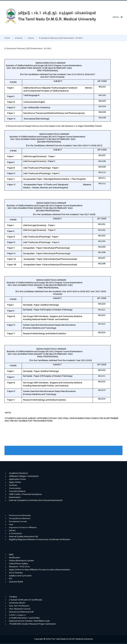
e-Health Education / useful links (24, 618)
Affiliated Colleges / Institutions (24, 476)
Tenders (13, 597)
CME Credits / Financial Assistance (25, 494)
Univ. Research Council (20, 609)
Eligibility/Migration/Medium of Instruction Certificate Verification (40, 539)
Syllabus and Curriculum (20, 576)
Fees (11, 524)
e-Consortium (15, 533)
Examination (15, 497)
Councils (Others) (17, 491)
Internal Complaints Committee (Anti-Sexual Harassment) (36, 500)
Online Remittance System (21, 561)
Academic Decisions (18, 473)
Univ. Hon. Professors (19, 606)
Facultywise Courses (18, 521)
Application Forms (17, 479)
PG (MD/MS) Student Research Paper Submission (33, 624)
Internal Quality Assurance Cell (23, 536)
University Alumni (17, 603)
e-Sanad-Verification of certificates (26, 600)
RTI (11, 579)
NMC (11, 555)
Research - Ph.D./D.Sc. (20, 567)
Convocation (15, 488)
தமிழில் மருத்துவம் (17, 615)
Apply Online (15, 482)
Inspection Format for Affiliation (23, 527)
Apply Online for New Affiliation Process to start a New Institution (40, 570)
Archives (19, 38)
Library (31, 38)
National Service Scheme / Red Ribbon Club (29, 621)
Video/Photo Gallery (19, 564)
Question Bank (16, 582)
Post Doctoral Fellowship (20, 515)
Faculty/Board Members (20, 518)
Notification (15, 558)
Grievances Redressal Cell (21, 612)
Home (7, 38)
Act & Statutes (16, 573)
